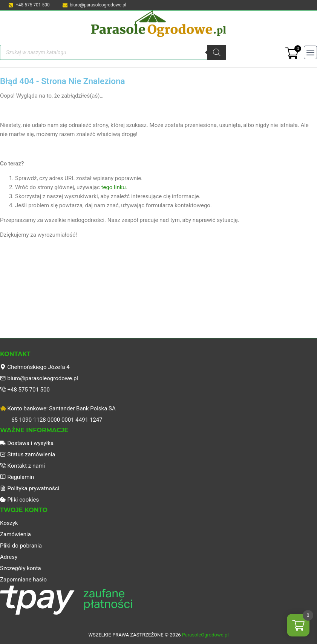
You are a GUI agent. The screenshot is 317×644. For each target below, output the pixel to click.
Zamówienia (15, 534)
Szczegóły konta (21, 568)
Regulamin (17, 477)
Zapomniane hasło (23, 580)
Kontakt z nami (22, 466)
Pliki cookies (19, 500)
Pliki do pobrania (21, 546)
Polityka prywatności (30, 488)
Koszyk (9, 523)
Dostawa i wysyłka (27, 443)
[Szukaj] (217, 52)
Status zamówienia (28, 454)
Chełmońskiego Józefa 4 (35, 367)
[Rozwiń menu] (310, 52)
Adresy (9, 557)
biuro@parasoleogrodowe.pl (39, 378)
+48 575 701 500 (25, 390)
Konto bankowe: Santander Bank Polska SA (58, 408)
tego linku (114, 187)
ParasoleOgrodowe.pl (205, 635)
